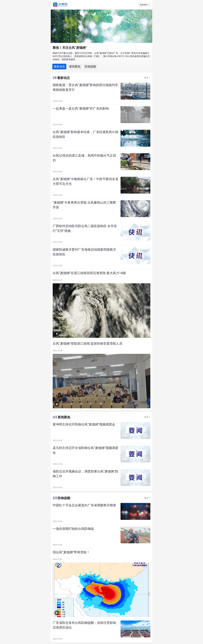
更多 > (147, 78)
